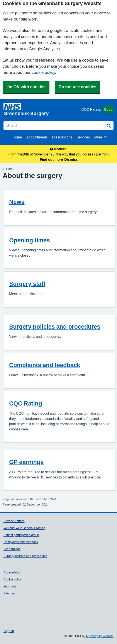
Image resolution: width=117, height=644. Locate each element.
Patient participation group (21, 535)
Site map (9, 593)
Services (83, 137)
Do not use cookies (77, 87)
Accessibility (12, 572)
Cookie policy (13, 579)
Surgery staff (27, 284)
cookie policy (43, 72)
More (101, 137)
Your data (10, 586)
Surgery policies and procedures (55, 327)
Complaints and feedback (45, 365)
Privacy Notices (14, 521)
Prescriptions (62, 137)
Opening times (30, 240)
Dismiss (71, 159)
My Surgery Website (100, 636)
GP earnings (26, 462)
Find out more (51, 159)
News (17, 202)
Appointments (37, 137)
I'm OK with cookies (26, 87)
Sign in (9, 631)
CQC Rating (26, 403)
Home (17, 137)
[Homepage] (42, 110)
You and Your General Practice (24, 528)
